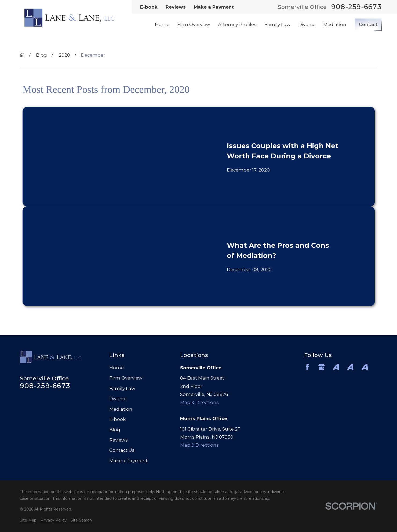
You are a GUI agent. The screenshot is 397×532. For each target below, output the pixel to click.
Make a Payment (214, 7)
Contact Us (122, 450)
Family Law (122, 388)
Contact (368, 24)
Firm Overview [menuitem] (194, 24)
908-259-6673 (356, 7)
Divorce (118, 399)
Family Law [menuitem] (277, 24)
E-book (149, 7)
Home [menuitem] (162, 24)
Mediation (121, 409)
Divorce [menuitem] (307, 24)
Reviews (176, 7)
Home (116, 368)
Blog (115, 430)
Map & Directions (199, 402)
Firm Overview (126, 378)
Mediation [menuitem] (335, 24)
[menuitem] (28, 520)
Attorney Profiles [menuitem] (237, 24)
